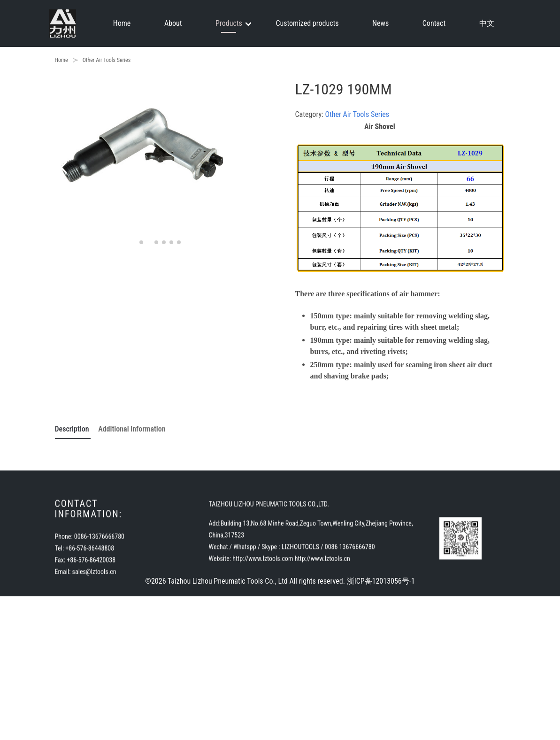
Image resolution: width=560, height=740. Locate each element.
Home (122, 23)
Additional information (132, 429)
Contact (434, 23)
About (173, 23)
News (380, 23)
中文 (487, 23)
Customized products (307, 23)
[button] (66, 167)
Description (73, 429)
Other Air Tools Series (107, 60)
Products (229, 23)
